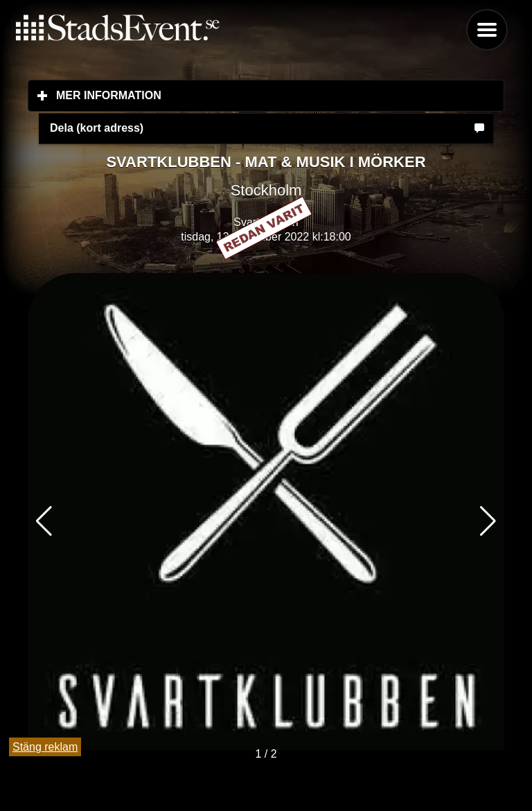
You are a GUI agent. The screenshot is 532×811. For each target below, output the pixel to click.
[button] (488, 521)
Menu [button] (487, 30)
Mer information (191, 95)
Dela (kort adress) (97, 128)
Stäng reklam (45, 747)
